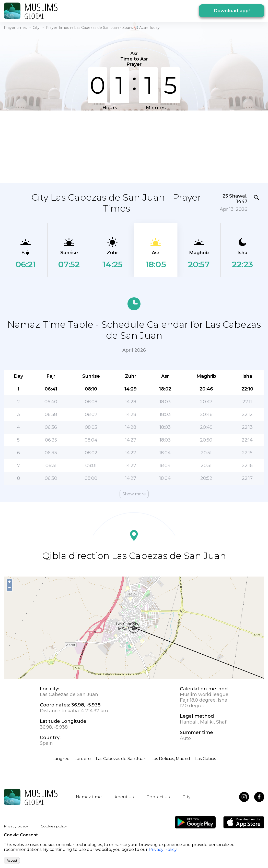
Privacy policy (16, 826)
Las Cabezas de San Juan (121, 759)
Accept (12, 860)
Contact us (158, 797)
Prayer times (15, 28)
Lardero (83, 759)
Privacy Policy (163, 849)
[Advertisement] (126, 146)
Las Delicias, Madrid (171, 759)
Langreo (61, 759)
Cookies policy (54, 826)
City (36, 28)
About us (124, 797)
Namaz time (89, 797)
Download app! (232, 11)
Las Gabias (206, 759)
